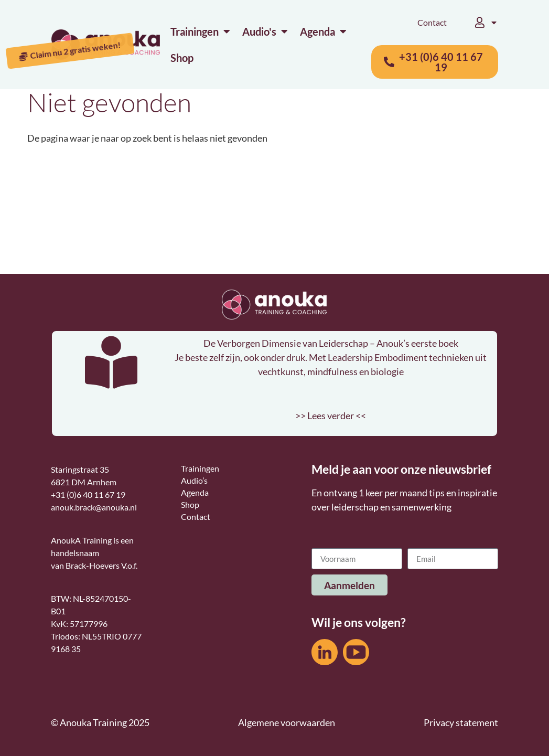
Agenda (195, 492)
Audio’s (194, 480)
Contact (432, 22)
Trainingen (200, 468)
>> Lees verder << (331, 416)
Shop (190, 504)
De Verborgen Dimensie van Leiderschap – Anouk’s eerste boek (331, 343)
